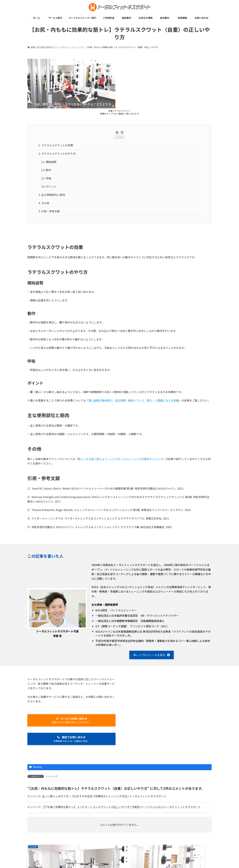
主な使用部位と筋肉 (52, 196)
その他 (44, 204)
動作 (46, 171)
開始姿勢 (49, 162)
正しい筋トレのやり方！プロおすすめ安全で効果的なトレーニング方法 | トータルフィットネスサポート (104, 798)
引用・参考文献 (49, 213)
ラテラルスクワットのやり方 (57, 154)
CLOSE (120, 137)
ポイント (49, 188)
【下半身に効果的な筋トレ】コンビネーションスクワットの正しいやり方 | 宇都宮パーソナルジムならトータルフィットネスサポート (121, 809)
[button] (151, 657)
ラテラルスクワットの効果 (56, 146)
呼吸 (46, 179)
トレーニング (52, 778)
